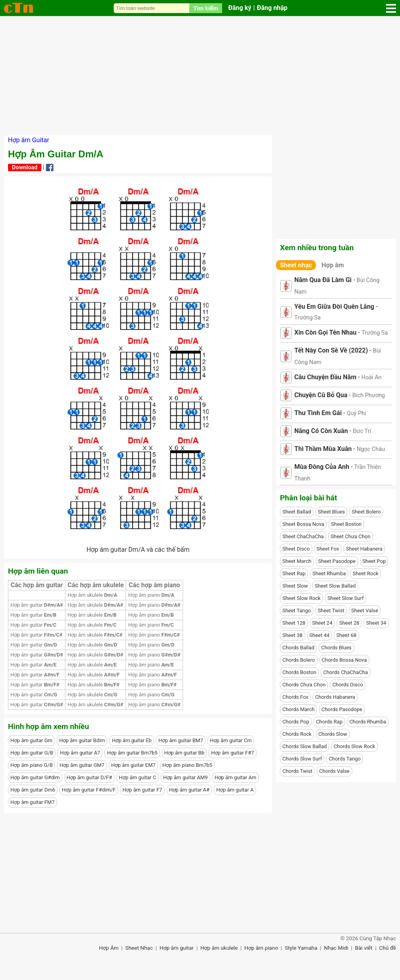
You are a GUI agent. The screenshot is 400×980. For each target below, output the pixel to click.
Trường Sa (307, 318)
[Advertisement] (200, 76)
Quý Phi (356, 413)
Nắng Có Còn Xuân (321, 431)
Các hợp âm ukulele (96, 585)
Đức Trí (362, 431)
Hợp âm (333, 265)
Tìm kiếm (206, 8)
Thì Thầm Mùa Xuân (323, 449)
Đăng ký (240, 8)
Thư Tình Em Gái (318, 413)
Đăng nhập (272, 8)
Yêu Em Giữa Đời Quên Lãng (334, 307)
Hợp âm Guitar (29, 140)
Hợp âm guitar (37, 605)
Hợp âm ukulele (92, 595)
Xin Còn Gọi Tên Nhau (325, 332)
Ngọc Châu (371, 449)
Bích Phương (368, 395)
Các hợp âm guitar (37, 585)
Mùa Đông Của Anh (322, 467)
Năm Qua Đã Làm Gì (323, 280)
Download (25, 168)
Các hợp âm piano (155, 585)
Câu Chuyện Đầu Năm (325, 377)
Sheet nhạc (296, 265)
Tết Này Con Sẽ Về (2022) (331, 350)
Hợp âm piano (151, 595)
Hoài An (371, 377)
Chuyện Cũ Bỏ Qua (321, 395)
